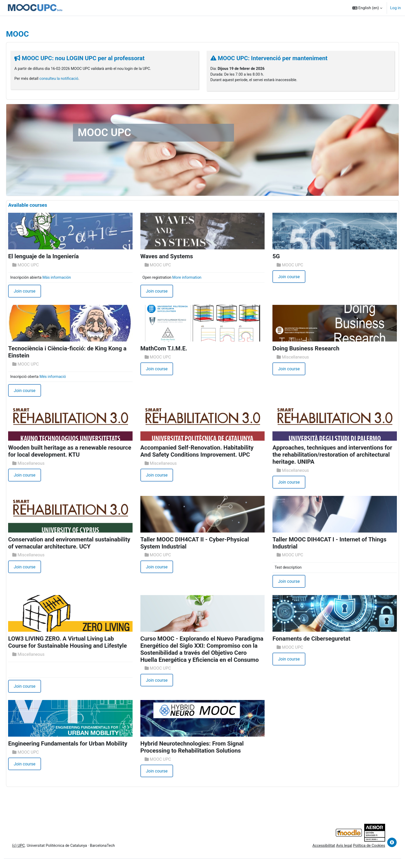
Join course (37, 292)
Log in (395, 8)
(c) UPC (31, 855)
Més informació (67, 378)
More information (193, 278)
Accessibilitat (309, 855)
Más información (71, 278)
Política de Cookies (356, 855)
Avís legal (330, 855)
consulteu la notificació (73, 79)
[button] (367, 8)
